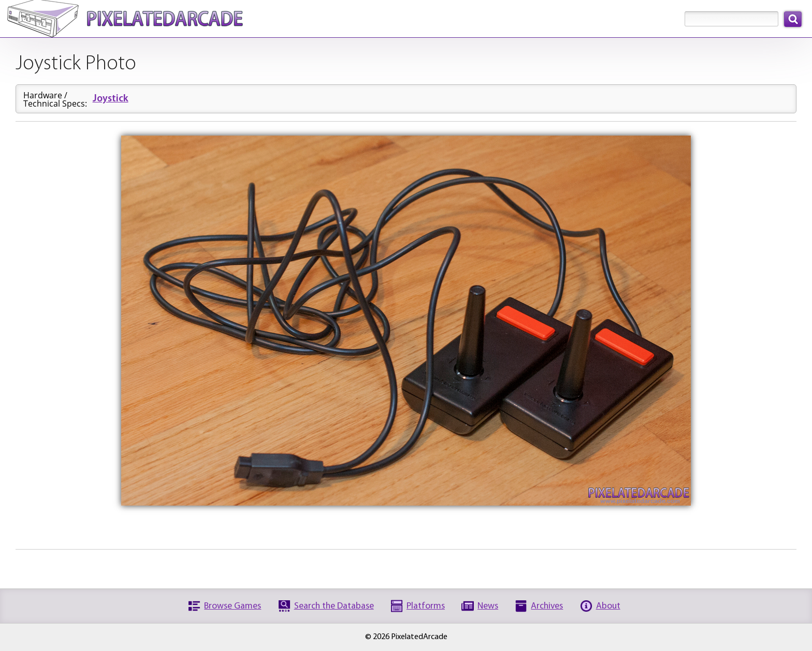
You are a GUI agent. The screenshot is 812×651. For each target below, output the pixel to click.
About (608, 606)
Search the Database (334, 606)
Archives (547, 606)
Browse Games (233, 606)
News (488, 606)
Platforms (426, 606)
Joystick (111, 99)
